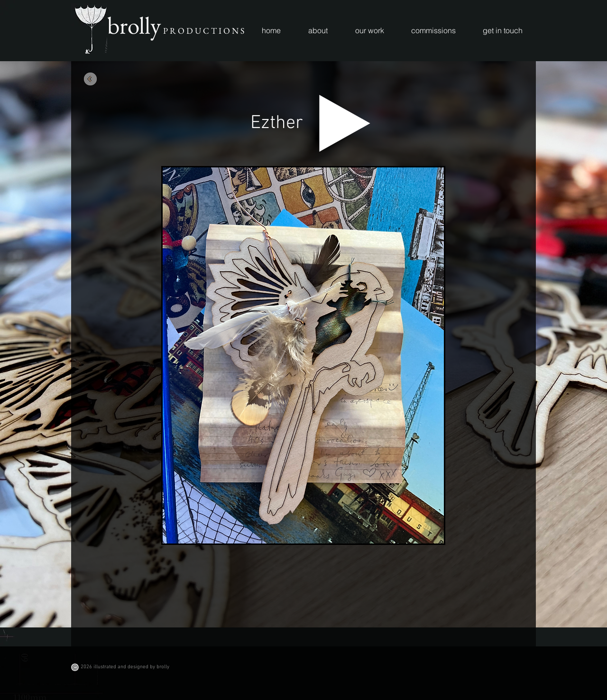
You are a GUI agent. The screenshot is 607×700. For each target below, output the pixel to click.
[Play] (345, 123)
